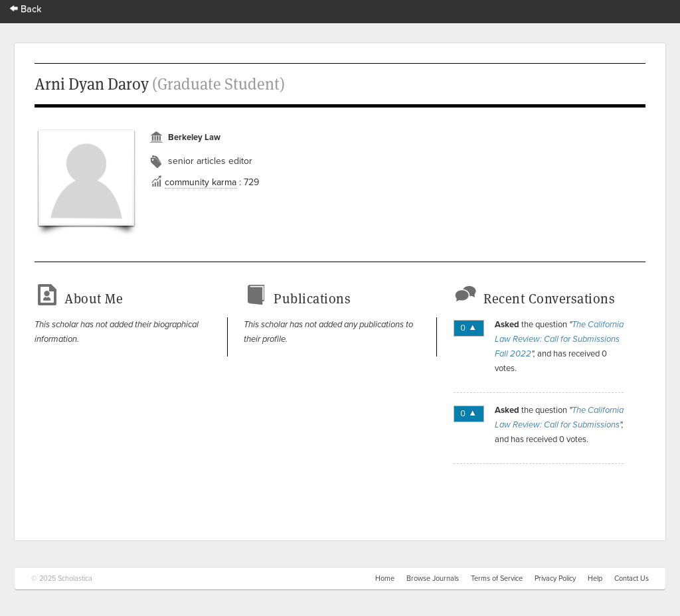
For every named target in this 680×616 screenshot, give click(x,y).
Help (595, 578)
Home (385, 578)
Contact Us (632, 578)
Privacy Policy (555, 578)
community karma (201, 182)
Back (26, 9)
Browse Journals (433, 578)
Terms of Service (497, 578)
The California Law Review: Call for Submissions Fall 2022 (559, 339)
